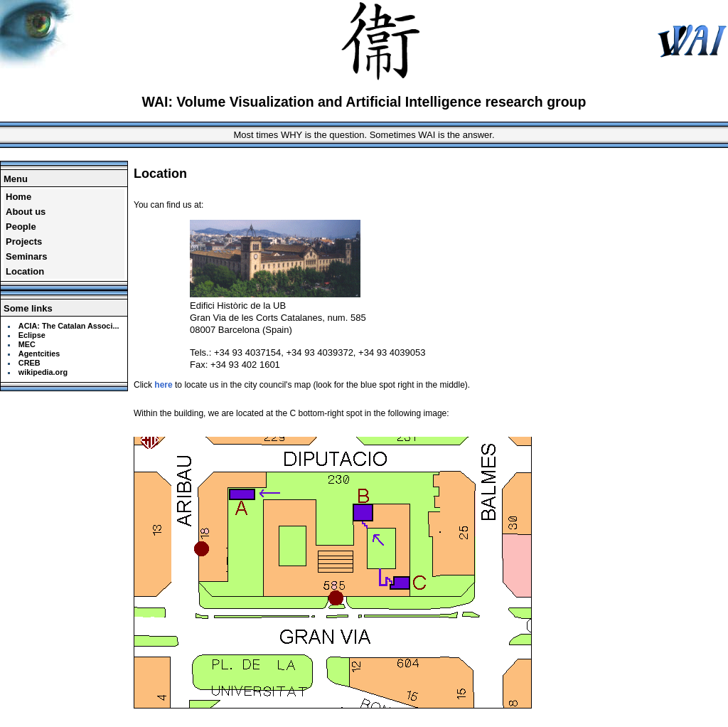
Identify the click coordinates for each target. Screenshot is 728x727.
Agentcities (39, 354)
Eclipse (32, 335)
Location (25, 271)
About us (26, 212)
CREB (30, 363)
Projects (24, 242)
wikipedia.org (43, 372)
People (21, 227)
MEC (27, 344)
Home (18, 197)
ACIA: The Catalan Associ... (69, 326)
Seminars (27, 256)
